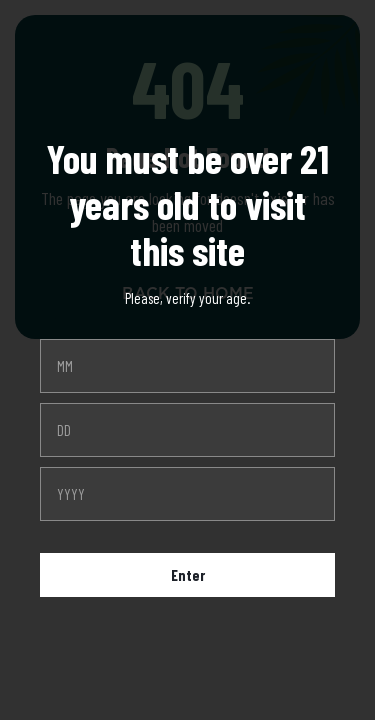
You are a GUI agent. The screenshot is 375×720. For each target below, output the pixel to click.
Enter (188, 575)
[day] (187, 430)
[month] (187, 366)
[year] (187, 494)
